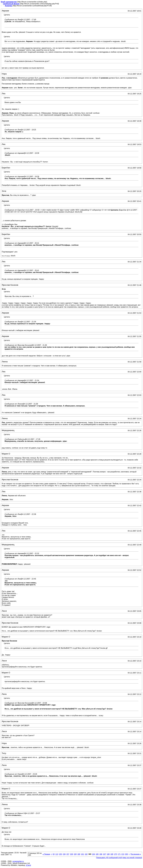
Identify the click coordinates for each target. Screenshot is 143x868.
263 (127, 854)
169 (112, 854)
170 (116, 854)
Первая (46, 854)
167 (105, 854)
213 (123, 854)
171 (119, 854)
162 (86, 854)
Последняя (136, 854)
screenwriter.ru (18, 861)
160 (79, 854)
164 (93, 854)
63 (54, 854)
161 (82, 854)
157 (68, 854)
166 (101, 854)
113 (57, 854)
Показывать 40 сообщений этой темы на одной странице (119, 858)
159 (75, 854)
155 (60, 854)
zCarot (28, 865)
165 (97, 854)
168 (108, 854)
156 (64, 854)
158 (71, 854)
